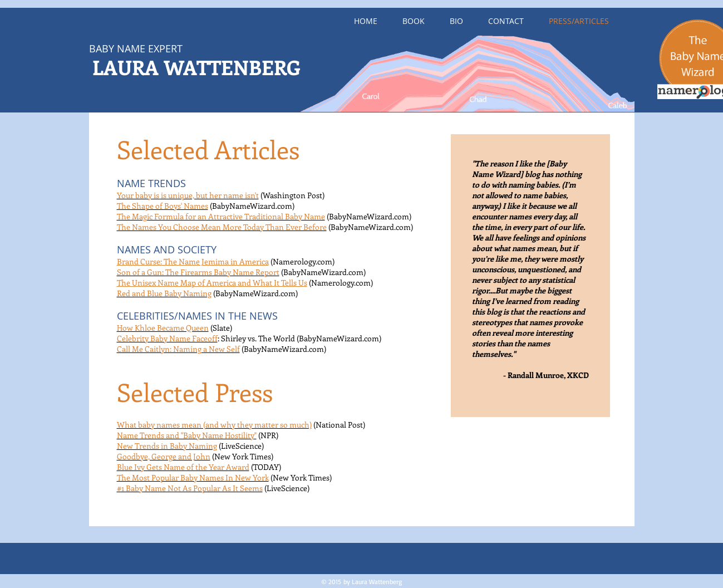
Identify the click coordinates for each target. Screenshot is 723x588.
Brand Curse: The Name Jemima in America (193, 261)
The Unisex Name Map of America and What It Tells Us (212, 283)
